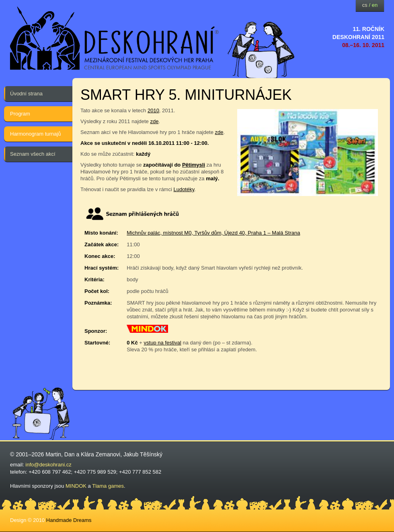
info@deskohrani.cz (48, 465)
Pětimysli (194, 165)
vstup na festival (163, 343)
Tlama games (108, 486)
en (375, 5)
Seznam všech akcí (33, 154)
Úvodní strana (26, 94)
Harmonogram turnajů (35, 134)
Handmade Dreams (69, 520)
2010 (153, 110)
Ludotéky (184, 189)
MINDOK (76, 486)
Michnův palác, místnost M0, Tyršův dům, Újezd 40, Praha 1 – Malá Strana (213, 233)
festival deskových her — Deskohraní (115, 38)
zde (154, 121)
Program (20, 114)
